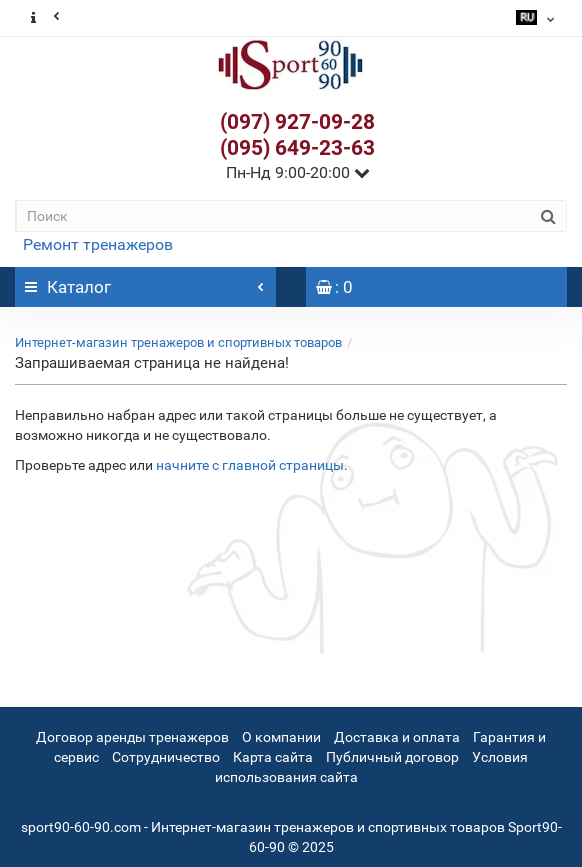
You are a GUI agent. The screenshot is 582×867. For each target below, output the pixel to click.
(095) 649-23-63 (297, 148)
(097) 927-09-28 (297, 122)
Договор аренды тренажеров (132, 737)
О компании (281, 737)
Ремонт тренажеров (98, 244)
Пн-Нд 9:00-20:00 (298, 172)
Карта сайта (273, 757)
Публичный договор (392, 757)
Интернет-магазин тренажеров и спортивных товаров (178, 342)
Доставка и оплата (397, 737)
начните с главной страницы (250, 465)
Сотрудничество (166, 757)
